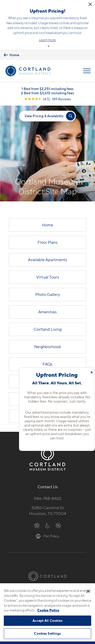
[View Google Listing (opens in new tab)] (48, 99)
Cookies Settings (47, 633)
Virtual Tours (48, 277)
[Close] (88, 591)
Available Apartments (48, 260)
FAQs (48, 364)
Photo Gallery (48, 295)
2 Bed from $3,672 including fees (48, 93)
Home (48, 225)
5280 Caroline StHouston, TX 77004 (48, 511)
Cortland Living (48, 329)
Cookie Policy (48, 610)
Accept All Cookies (47, 621)
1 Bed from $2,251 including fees (48, 89)
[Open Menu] (87, 71)
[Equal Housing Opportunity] (37, 525)
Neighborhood (48, 347)
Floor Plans (48, 242)
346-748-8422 (48, 498)
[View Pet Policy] (48, 536)
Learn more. (48, 40)
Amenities (48, 312)
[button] (47, 46)
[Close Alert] (90, 4)
